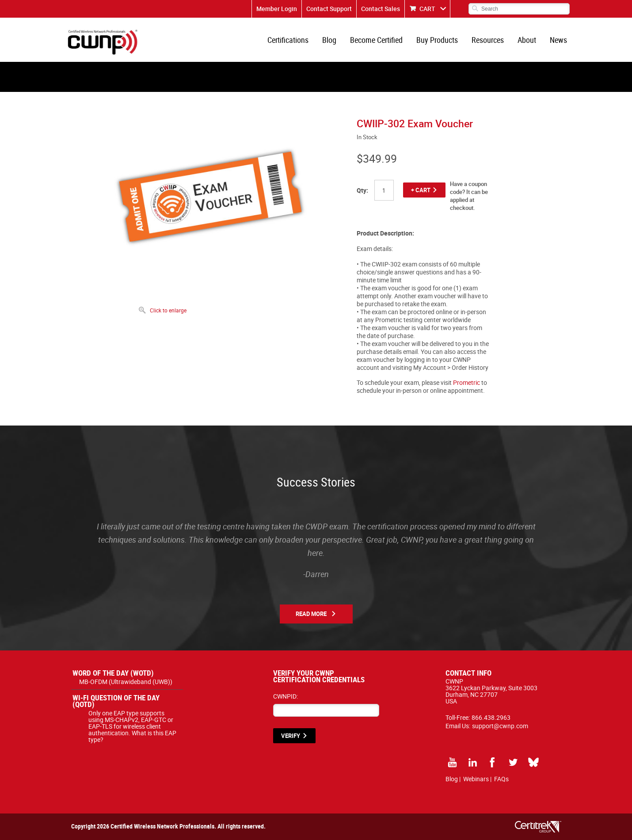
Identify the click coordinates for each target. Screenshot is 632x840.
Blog (329, 40)
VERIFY (291, 736)
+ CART (421, 190)
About (527, 40)
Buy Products (437, 40)
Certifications (288, 40)
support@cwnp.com (500, 726)
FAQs (501, 779)
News (558, 40)
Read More (311, 614)
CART (427, 9)
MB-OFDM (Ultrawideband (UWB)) (126, 682)
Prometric (466, 382)
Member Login (277, 9)
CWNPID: (286, 696)
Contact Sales (381, 9)
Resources (488, 40)
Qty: (362, 190)
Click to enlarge (168, 310)
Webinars (476, 779)
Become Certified (376, 40)
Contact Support (329, 9)
